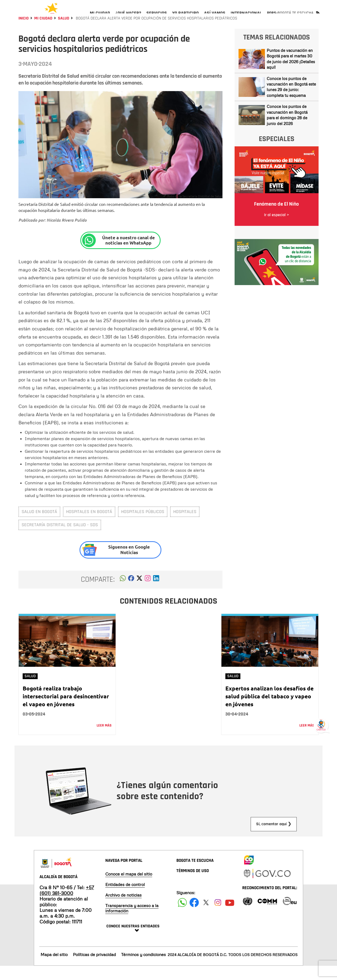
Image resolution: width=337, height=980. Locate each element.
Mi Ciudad (43, 32)
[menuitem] (100, 17)
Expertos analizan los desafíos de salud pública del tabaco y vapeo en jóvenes (269, 710)
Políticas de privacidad (94, 968)
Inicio (24, 32)
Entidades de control (125, 898)
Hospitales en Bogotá (89, 526)
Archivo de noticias (123, 909)
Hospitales (185, 526)
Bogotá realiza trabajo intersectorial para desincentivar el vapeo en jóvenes (66, 710)
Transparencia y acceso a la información (132, 922)
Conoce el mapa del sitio (129, 888)
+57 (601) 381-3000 (67, 904)
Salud (64, 32)
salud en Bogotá (39, 526)
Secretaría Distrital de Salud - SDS (60, 539)
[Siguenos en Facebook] (182, 916)
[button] (123, 594)
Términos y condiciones (143, 968)
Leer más (104, 739)
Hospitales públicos (143, 526)
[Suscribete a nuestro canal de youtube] (230, 916)
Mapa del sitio (54, 968)
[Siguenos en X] (206, 916)
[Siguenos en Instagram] (218, 916)
